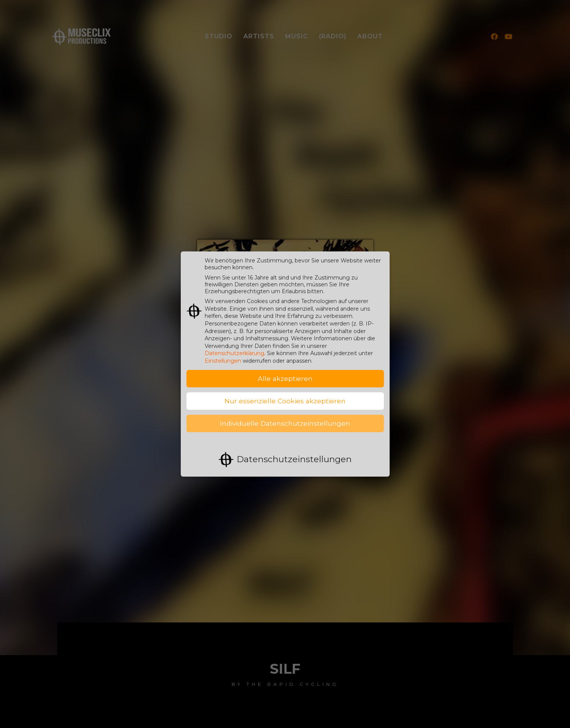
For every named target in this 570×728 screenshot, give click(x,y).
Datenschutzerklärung (234, 347)
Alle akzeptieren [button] (285, 372)
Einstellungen (223, 354)
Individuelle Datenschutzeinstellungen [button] (285, 417)
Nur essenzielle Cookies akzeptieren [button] (285, 394)
